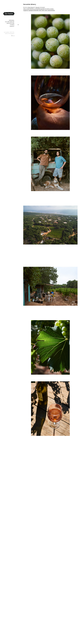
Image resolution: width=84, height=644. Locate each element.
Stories (12, 25)
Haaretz (38, 7)
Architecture (11, 23)
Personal (12, 20)
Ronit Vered (31, 7)
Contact (12, 26)
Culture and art (10, 22)
